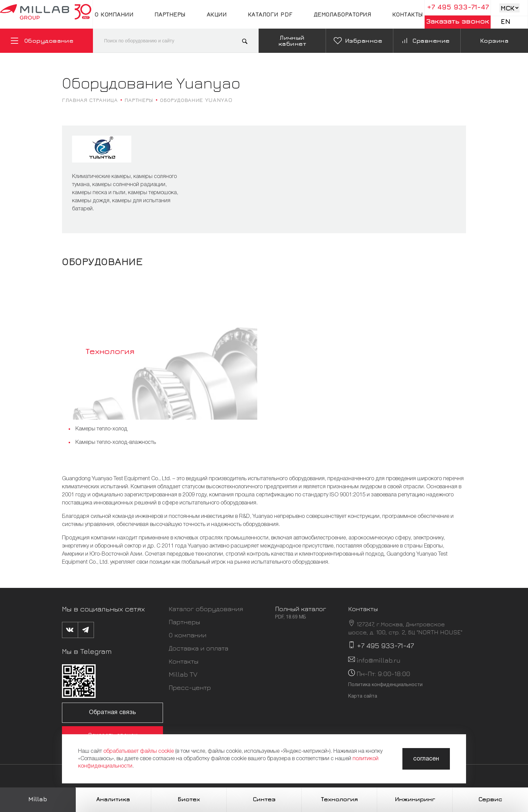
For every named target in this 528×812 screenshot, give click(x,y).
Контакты (408, 14)
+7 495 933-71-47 (458, 7)
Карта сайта (363, 696)
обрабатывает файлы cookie (139, 751)
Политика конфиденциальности (385, 685)
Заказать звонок (458, 21)
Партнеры (170, 14)
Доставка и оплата (199, 648)
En (506, 21)
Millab (38, 799)
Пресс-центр (190, 687)
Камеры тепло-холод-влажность (116, 443)
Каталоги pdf (270, 14)
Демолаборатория (343, 14)
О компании (114, 14)
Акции (217, 14)
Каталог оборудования (206, 609)
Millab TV (183, 674)
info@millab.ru (378, 660)
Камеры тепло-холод (101, 429)
